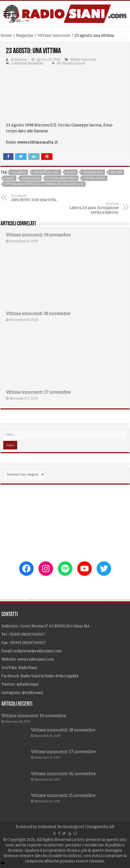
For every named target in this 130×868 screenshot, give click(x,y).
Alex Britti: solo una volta (39, 198)
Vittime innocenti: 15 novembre (63, 795)
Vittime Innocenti (54, 36)
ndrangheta (93, 172)
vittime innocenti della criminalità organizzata (44, 184)
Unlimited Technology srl (61, 827)
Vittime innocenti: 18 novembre (38, 314)
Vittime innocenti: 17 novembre (38, 392)
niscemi (116, 172)
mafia (71, 172)
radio (10, 178)
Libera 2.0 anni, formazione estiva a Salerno (91, 208)
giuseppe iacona (46, 172)
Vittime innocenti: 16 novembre (63, 774)
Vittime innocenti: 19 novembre (38, 235)
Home (6, 36)
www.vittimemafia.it (38, 142)
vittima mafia (95, 178)
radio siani (31, 178)
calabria (19, 172)
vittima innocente (62, 178)
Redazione (19, 60)
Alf (112, 827)
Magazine (25, 36)
